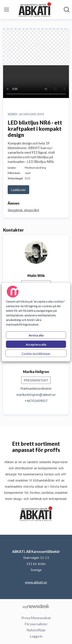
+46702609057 (36, 401)
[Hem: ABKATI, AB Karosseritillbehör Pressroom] (35, 10)
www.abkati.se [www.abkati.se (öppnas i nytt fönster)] (36, 582)
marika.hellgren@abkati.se (36, 395)
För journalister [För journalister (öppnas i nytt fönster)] (36, 624)
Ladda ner (18, 190)
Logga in (36, 636)
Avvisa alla (36, 335)
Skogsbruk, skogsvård (23, 210)
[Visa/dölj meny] (7, 10)
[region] (36, 322)
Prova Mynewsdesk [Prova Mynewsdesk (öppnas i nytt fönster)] (36, 618)
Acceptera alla (36, 344)
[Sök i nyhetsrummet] (67, 10)
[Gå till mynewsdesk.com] (36, 606)
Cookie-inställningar (36, 353)
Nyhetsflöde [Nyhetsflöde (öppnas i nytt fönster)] (36, 630)
